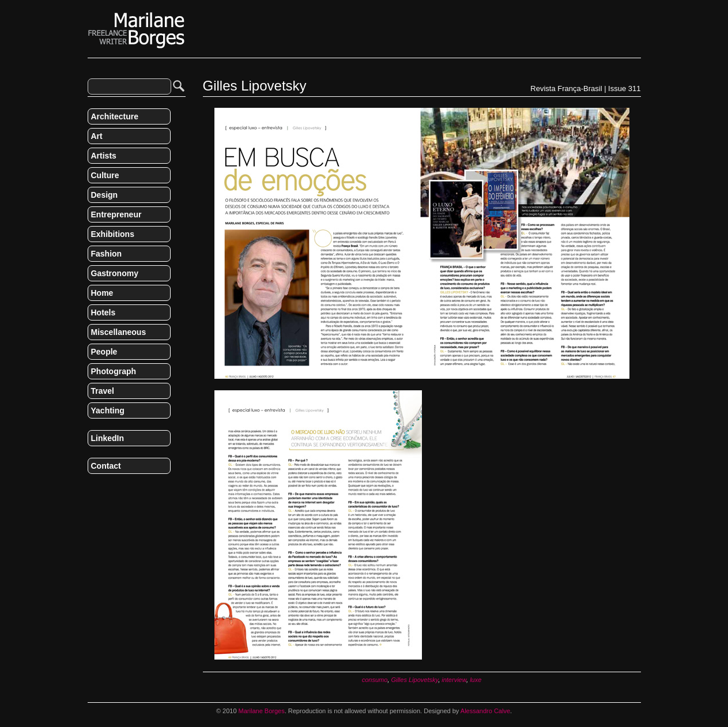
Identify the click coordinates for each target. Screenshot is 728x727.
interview (454, 680)
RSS (92, 490)
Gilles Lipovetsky (414, 680)
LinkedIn (108, 438)
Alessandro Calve (485, 711)
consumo (375, 680)
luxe (476, 680)
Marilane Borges (137, 31)
